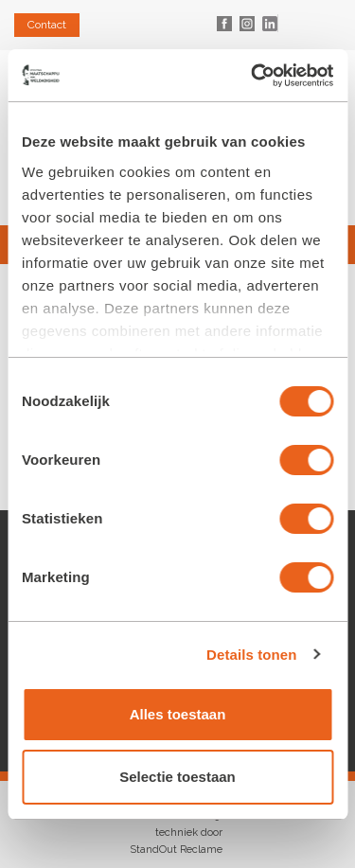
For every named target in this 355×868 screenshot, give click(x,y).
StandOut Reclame (176, 850)
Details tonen (251, 655)
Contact (47, 25)
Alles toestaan (178, 714)
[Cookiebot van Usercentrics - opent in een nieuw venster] (253, 76)
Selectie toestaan (177, 777)
